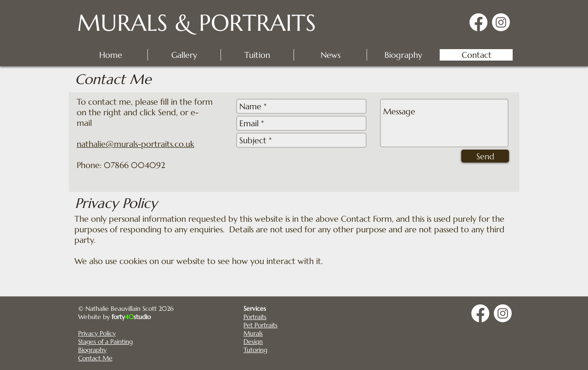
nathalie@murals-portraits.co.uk (136, 144)
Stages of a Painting (105, 342)
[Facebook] (478, 22)
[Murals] (276, 333)
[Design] (276, 341)
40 (129, 317)
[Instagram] (501, 22)
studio (142, 317)
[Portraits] (276, 317)
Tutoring (255, 350)
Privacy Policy (97, 333)
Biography (92, 350)
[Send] (485, 156)
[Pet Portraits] (276, 325)
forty (118, 317)
